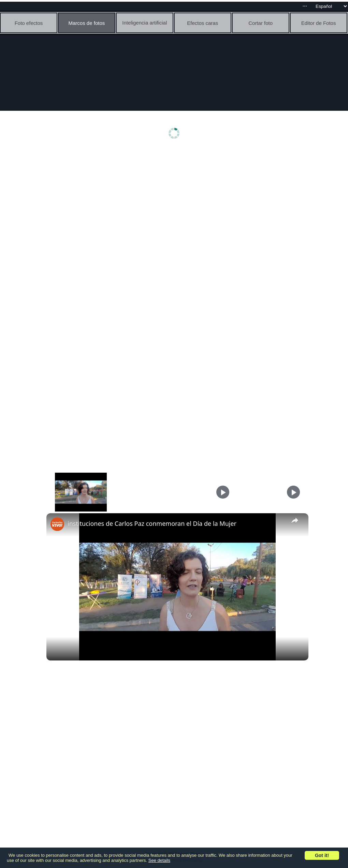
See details (159, 860)
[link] (57, 524)
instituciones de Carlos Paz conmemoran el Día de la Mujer (152, 523)
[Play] (223, 492)
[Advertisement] (176, 203)
